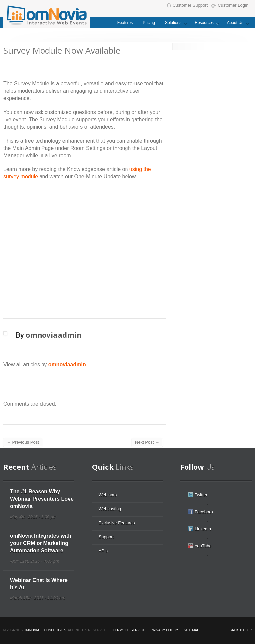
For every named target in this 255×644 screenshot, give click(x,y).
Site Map (191, 630)
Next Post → (147, 442)
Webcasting (110, 509)
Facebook (201, 512)
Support (106, 537)
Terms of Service (129, 630)
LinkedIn (199, 529)
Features (125, 23)
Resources (204, 24)
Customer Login (230, 5)
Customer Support (187, 5)
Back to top (241, 630)
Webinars (108, 495)
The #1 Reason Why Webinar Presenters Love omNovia (42, 499)
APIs (103, 551)
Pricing (149, 23)
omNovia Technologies (45, 630)
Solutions (173, 24)
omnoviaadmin (67, 364)
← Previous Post (23, 442)
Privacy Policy (164, 630)
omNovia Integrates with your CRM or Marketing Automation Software (41, 543)
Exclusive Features (117, 523)
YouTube (200, 546)
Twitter (198, 495)
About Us (236, 24)
